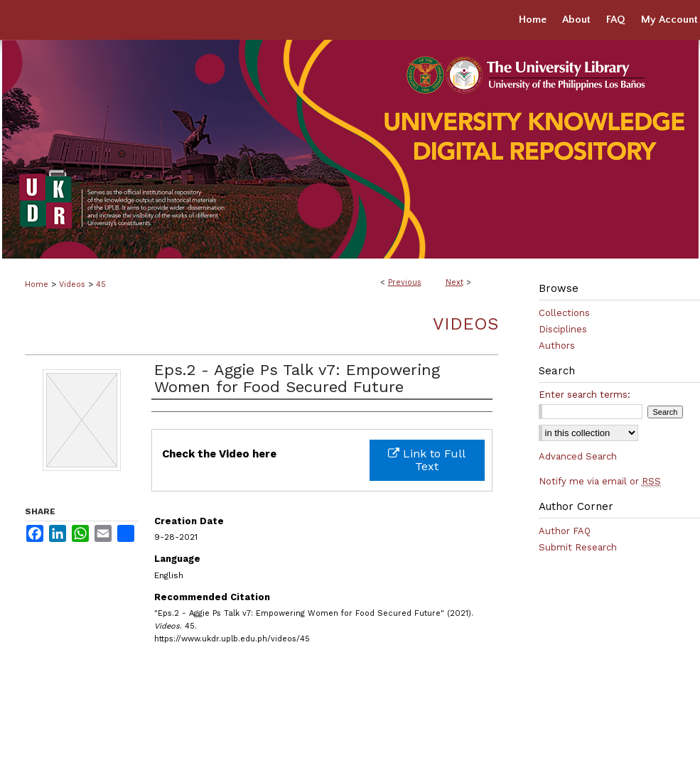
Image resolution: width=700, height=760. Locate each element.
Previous (405, 282)
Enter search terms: (585, 395)
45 (101, 284)
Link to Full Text (427, 460)
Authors (557, 346)
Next (454, 282)
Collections (564, 313)
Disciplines (563, 329)
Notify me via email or (600, 481)
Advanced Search (578, 456)
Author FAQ (565, 531)
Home (37, 284)
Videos (72, 284)
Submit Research (578, 547)
